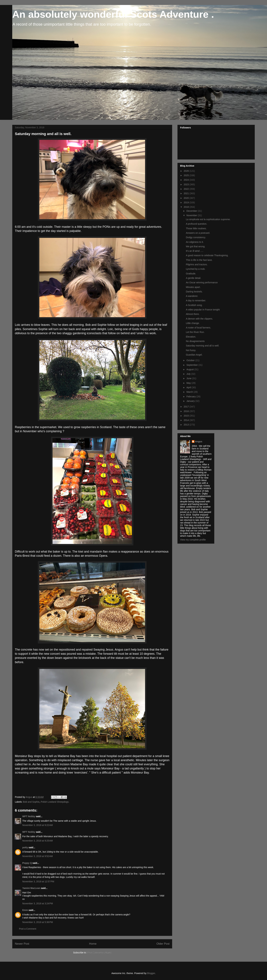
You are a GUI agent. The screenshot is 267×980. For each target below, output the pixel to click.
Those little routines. (196, 228)
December (192, 211)
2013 (187, 425)
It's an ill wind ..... (195, 251)
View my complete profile (193, 540)
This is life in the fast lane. (199, 260)
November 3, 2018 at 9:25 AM (38, 841)
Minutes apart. (193, 287)
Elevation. (191, 337)
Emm (25, 910)
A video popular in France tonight (203, 310)
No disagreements (195, 341)
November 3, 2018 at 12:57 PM (38, 881)
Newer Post (22, 944)
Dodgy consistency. (196, 237)
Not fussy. (191, 350)
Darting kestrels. (194, 292)
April (189, 387)
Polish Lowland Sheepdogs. (55, 802)
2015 (187, 416)
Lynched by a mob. (196, 269)
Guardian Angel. (194, 355)
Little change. (193, 323)
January (191, 401)
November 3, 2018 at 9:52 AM (38, 856)
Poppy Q (27, 863)
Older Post (163, 944)
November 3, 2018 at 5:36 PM (38, 922)
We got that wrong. (196, 246)
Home (93, 944)
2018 (187, 207)
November (192, 215)
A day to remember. (196, 300)
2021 (187, 193)
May (189, 383)
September (192, 365)
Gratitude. (191, 274)
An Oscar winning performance (202, 282)
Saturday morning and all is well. (203, 346)
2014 (187, 420)
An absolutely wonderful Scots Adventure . (113, 14)
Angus (199, 441)
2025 (187, 175)
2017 (187, 407)
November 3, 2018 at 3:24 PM (38, 903)
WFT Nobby (29, 816)
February (191, 397)
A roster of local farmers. (198, 328)
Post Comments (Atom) (99, 953)
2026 (187, 171)
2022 (187, 189)
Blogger (151, 973)
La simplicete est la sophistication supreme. (208, 219)
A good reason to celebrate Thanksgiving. (207, 255)
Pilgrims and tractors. (197, 264)
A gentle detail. (193, 278)
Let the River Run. (195, 332)
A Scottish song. (194, 305)
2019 (187, 202)
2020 (187, 198)
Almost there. (193, 314)
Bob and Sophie (31, 802)
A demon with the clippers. (199, 319)
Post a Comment (28, 929)
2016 (187, 411)
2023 (187, 184)
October (191, 360)
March (190, 392)
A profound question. (196, 224)
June (189, 378)
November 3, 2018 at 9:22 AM (38, 825)
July (189, 374)
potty (25, 847)
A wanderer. (192, 296)
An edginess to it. (195, 242)
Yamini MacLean (31, 888)
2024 (187, 180)
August (190, 369)
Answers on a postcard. (198, 233)
